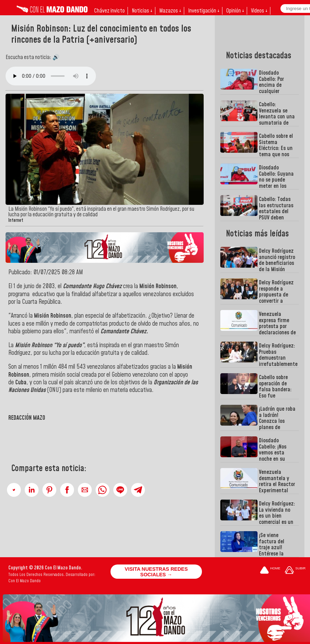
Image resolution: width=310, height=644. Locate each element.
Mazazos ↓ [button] (170, 11)
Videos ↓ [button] (259, 11)
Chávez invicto (109, 11)
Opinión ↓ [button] (235, 11)
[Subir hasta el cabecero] (295, 571)
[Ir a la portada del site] (270, 571)
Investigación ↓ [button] (204, 11)
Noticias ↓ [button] (142, 11)
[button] (14, 490)
